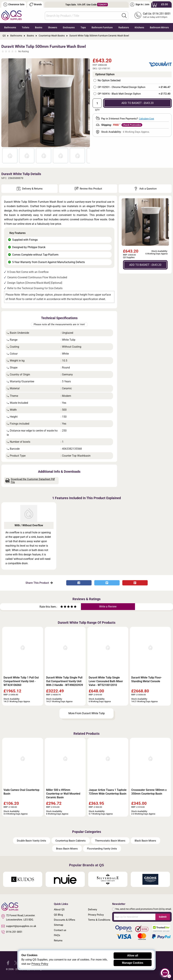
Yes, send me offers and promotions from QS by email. (143, 909)
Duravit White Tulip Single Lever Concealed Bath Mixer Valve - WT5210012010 (106, 681)
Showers (53, 27)
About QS (59, 909)
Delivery (92, 909)
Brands (35, 4)
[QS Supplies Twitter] (16, 963)
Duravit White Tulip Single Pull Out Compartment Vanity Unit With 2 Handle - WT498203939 (65, 681)
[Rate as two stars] (63, 607)
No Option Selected (109, 81)
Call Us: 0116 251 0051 (157, 14)
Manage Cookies (133, 963)
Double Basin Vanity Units (32, 841)
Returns (58, 941)
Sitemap (59, 925)
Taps (83, 27)
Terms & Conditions (99, 920)
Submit (163, 917)
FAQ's (57, 935)
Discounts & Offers (65, 920)
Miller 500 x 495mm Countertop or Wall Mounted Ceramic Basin (63, 794)
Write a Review (108, 607)
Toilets (26, 27)
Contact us (60, 930)
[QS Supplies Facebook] (8, 963)
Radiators (124, 27)
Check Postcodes (132, 125)
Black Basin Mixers (145, 841)
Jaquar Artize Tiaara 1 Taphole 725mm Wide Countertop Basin (108, 792)
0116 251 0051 (12, 932)
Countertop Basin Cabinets (71, 841)
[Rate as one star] (62, 607)
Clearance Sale (14, 4)
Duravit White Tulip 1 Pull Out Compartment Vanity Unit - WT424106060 (21, 681)
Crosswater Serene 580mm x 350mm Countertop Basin (149, 792)
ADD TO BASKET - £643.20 (138, 103)
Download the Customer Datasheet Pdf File (30, 481)
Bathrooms (10, 27)
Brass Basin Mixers (67, 849)
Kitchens (139, 27)
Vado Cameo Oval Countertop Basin (21, 792)
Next (86, 103)
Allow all (133, 956)
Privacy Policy (96, 915)
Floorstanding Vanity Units (102, 849)
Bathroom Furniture (102, 27)
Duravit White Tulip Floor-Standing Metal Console (147, 679)
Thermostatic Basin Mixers (110, 841)
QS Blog (58, 915)
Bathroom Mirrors (159, 27)
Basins (39, 27)
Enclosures (69, 27)
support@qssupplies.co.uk (19, 926)
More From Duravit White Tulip (87, 713)
